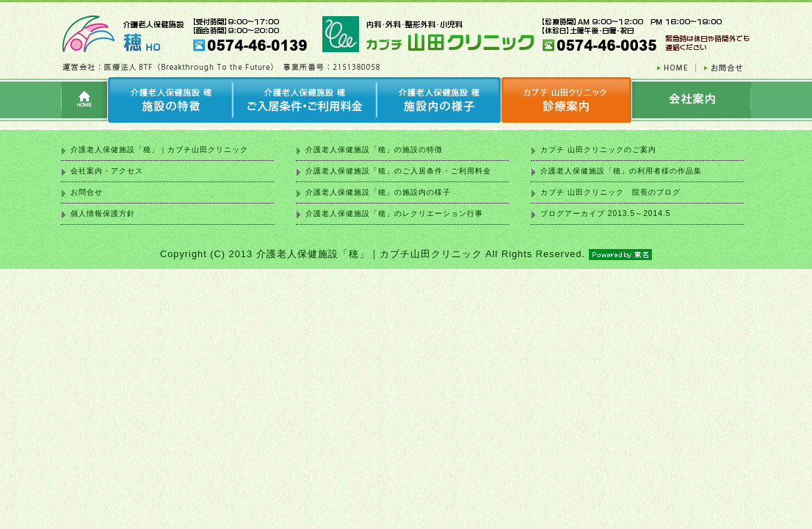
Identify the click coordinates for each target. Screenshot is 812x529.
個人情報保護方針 (103, 213)
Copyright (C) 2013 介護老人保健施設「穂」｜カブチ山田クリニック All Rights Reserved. (406, 254)
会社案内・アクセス (107, 171)
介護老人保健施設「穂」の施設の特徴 (374, 150)
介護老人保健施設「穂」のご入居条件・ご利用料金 (398, 171)
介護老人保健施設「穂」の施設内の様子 (378, 192)
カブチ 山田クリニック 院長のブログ (610, 192)
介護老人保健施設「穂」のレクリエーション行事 (394, 213)
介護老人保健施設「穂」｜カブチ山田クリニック (159, 150)
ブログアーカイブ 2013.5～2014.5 (605, 213)
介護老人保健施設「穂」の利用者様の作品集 (621, 171)
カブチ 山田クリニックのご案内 (598, 150)
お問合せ (87, 192)
